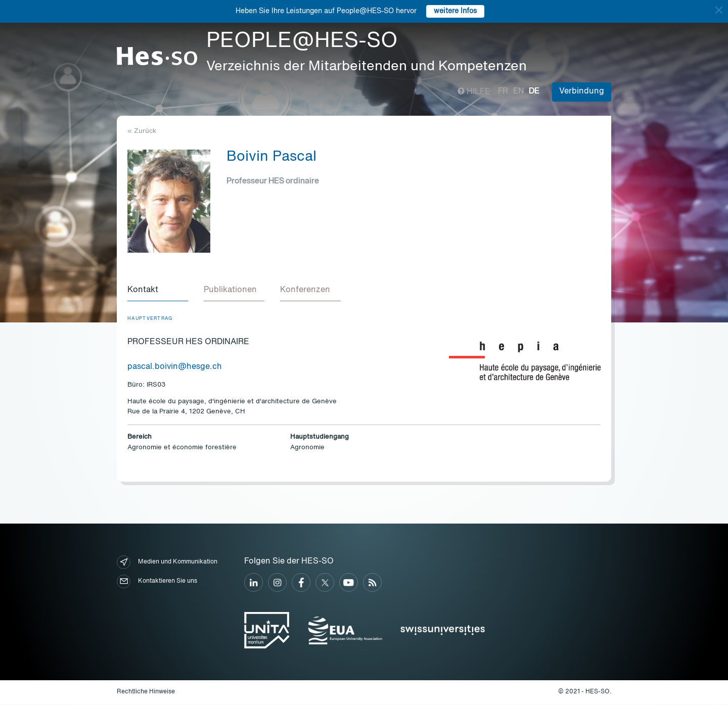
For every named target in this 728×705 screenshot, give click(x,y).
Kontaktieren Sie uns (157, 582)
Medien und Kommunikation (167, 563)
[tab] (158, 291)
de (534, 91)
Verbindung (582, 91)
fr (503, 91)
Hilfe (474, 92)
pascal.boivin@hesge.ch (175, 367)
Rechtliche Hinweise (146, 692)
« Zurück (142, 131)
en (518, 91)
